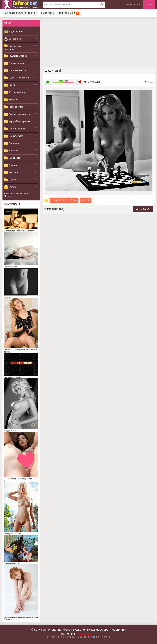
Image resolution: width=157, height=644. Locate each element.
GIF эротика (12, 39)
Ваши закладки (69, 13)
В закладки (92, 82)
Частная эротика (15, 129)
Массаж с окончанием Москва (17, 195)
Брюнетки (11, 151)
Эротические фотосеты (13, 47)
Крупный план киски (16, 78)
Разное (10, 180)
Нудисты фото (14, 136)
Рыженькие (12, 158)
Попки (9, 85)
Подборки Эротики (16, 56)
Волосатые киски (15, 71)
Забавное (11, 173)
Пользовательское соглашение (20, 13)
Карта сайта (48, 13)
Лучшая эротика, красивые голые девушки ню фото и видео (79, 637)
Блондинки (12, 143)
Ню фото (11, 100)
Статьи (10, 187)
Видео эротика (14, 32)
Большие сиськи (15, 63)
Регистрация (133, 5)
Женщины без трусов (17, 92)
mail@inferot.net (87, 634)
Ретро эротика (14, 107)
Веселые (11, 165)
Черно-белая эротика (17, 122)
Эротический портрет (17, 114)
